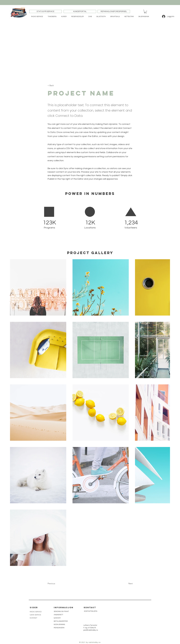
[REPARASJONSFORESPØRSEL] (114, 11)
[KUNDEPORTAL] (80, 11)
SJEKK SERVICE (35, 615)
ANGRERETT (58, 615)
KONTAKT (33, 618)
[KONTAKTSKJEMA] (91, 611)
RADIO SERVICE (36, 612)
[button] (145, 12)
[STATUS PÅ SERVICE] (45, 11)
